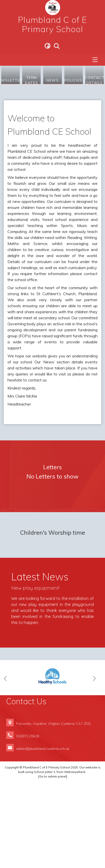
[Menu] (95, 60)
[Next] (96, 763)
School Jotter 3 (45, 857)
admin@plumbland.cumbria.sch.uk (43, 834)
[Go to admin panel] (53, 862)
